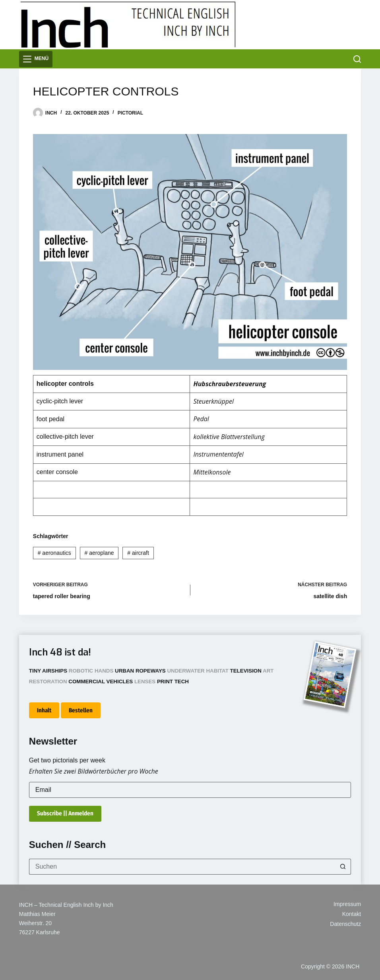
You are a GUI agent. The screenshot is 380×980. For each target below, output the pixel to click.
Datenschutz (345, 924)
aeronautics (54, 553)
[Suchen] (357, 59)
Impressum (347, 904)
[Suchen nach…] (182, 867)
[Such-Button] (343, 867)
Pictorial (130, 113)
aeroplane (99, 553)
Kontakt (352, 914)
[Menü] (36, 59)
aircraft (138, 553)
